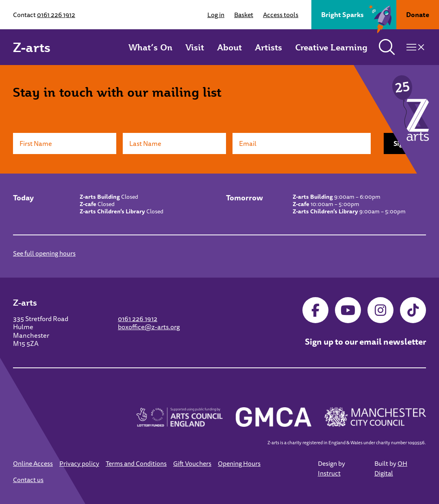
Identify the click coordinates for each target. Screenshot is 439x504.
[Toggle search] (387, 47)
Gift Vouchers (192, 463)
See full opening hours (44, 253)
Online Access (33, 463)
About (229, 47)
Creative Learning (331, 47)
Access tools (281, 15)
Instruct (329, 473)
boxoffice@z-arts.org (149, 327)
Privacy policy (79, 463)
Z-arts (32, 47)
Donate (418, 15)
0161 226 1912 (56, 15)
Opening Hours (239, 463)
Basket (244, 15)
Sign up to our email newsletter (365, 341)
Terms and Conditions (136, 463)
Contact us (28, 480)
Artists (268, 47)
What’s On (150, 47)
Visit (195, 47)
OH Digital (391, 468)
